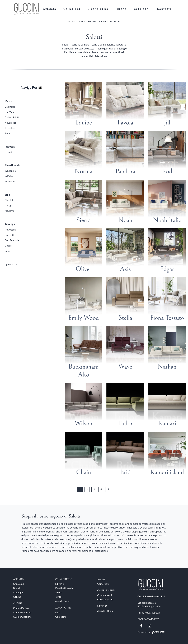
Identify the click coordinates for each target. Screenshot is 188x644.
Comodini (61, 617)
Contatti (164, 9)
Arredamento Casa (92, 21)
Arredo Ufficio (105, 611)
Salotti (115, 21)
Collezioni (72, 9)
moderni (9, 211)
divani (8, 152)
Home (71, 21)
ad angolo (10, 230)
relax (8, 251)
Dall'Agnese (11, 112)
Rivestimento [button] (13, 165)
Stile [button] (7, 195)
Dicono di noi (99, 9)
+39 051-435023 (151, 613)
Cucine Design (21, 608)
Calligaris (10, 107)
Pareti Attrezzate (64, 588)
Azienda (50, 9)
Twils (7, 133)
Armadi (101, 579)
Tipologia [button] (10, 224)
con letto (10, 235)
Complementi (105, 595)
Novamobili (11, 123)
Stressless (10, 128)
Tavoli (58, 597)
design (8, 205)
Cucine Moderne (22, 612)
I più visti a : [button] (11, 264)
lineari (8, 246)
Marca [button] (8, 101)
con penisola (12, 240)
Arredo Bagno (63, 601)
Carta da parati (105, 599)
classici (9, 200)
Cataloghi (142, 9)
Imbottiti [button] (10, 147)
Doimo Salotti (12, 117)
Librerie (60, 584)
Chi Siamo (19, 584)
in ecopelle (11, 171)
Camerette (103, 584)
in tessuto (10, 181)
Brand (122, 9)
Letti (58, 612)
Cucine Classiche (22, 617)
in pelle (9, 176)
